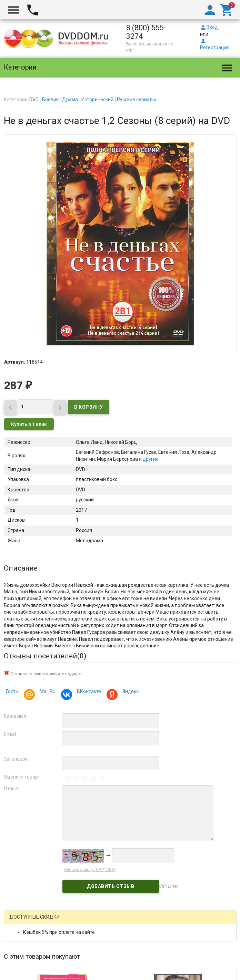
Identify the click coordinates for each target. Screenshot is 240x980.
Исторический (97, 100)
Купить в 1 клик (29, 424)
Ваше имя (15, 716)
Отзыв (11, 789)
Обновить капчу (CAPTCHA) (90, 870)
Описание (21, 568)
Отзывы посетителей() (45, 656)
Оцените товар (21, 777)
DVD (34, 100)
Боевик (50, 100)
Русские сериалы (136, 100)
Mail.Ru (47, 692)
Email (10, 734)
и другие (148, 459)
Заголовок (16, 759)
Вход (209, 27)
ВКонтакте (88, 692)
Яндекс (129, 692)
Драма (70, 100)
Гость (12, 691)
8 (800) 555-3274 (146, 32)
